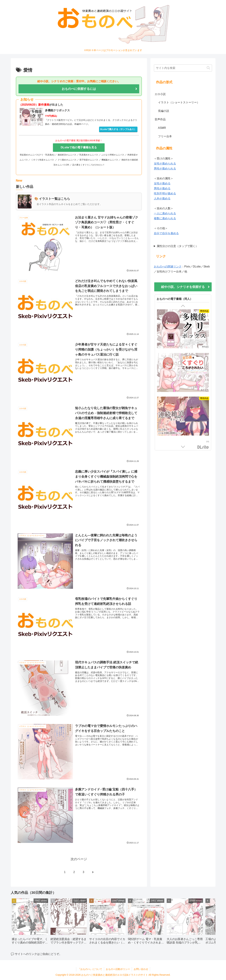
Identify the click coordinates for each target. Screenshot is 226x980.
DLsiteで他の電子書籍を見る (79, 147)
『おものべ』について (90, 969)
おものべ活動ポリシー (118, 969)
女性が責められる (165, 164)
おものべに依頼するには (79, 89)
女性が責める (162, 183)
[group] (30, 923)
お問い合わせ (141, 969)
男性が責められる (165, 169)
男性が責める (162, 188)
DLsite (203, 447)
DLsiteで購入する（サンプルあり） (118, 129)
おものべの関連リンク (168, 267)
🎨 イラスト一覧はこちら (52, 199)
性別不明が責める (165, 193)
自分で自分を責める (166, 233)
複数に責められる (165, 218)
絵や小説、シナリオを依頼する (183, 287)
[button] (208, 68)
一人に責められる (165, 213)
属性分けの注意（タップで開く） (177, 246)
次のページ (79, 859)
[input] (183, 68)
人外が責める (162, 198)
